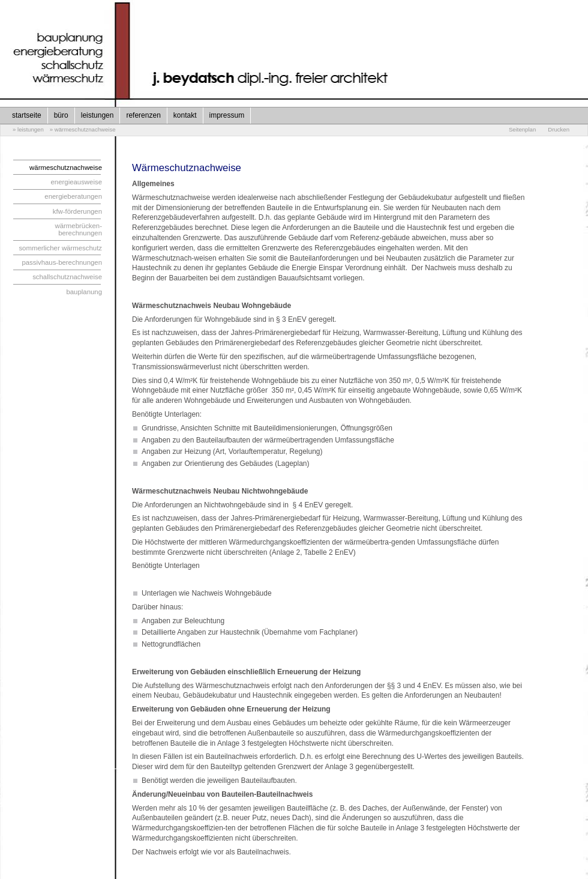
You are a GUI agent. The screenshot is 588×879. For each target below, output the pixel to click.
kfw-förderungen (77, 211)
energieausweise (77, 182)
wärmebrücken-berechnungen (79, 229)
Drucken (559, 129)
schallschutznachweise (67, 277)
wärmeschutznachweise (66, 168)
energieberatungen (73, 196)
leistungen (97, 115)
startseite (27, 115)
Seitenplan (522, 129)
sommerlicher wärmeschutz (60, 248)
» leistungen (28, 129)
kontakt (185, 115)
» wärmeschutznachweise (83, 129)
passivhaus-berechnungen (62, 262)
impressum (227, 115)
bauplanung (84, 292)
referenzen (143, 115)
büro (61, 115)
